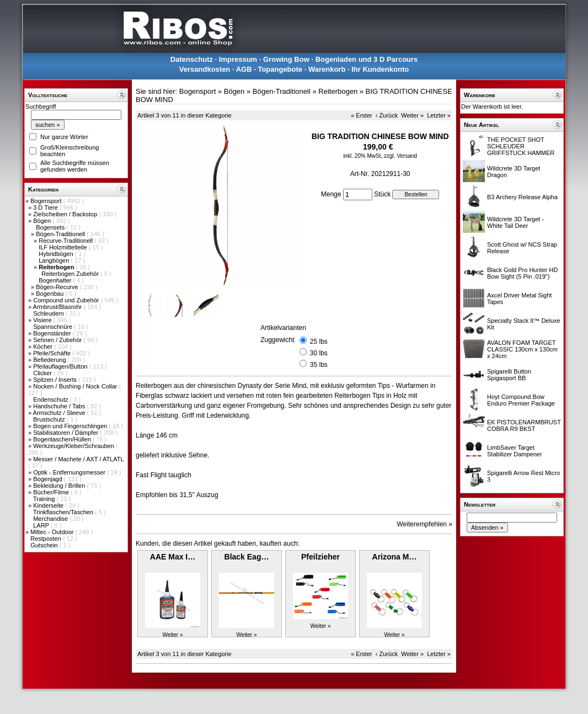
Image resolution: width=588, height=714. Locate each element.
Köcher (44, 347)
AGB (244, 69)
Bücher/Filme (52, 492)
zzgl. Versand (400, 156)
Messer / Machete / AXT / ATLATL (78, 459)
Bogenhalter (56, 280)
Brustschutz (50, 419)
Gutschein (45, 545)
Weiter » (412, 115)
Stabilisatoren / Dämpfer (66, 433)
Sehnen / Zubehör (58, 340)
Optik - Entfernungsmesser (70, 472)
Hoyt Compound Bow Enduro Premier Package (521, 400)
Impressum (238, 59)
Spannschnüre (54, 327)
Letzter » (439, 115)
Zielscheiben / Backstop (66, 214)
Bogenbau (50, 294)
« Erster (362, 115)
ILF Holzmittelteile (63, 247)
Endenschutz (52, 399)
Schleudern (49, 313)
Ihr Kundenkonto (380, 69)
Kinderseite (49, 505)
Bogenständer (53, 333)
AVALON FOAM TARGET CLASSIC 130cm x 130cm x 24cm (522, 349)
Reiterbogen (338, 91)
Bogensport (47, 201)
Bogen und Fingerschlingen (71, 426)
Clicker (43, 373)
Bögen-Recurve (58, 287)
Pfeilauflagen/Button (61, 366)
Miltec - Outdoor (53, 532)
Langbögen (55, 260)
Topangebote (280, 69)
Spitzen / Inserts (56, 380)
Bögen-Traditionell (61, 234)
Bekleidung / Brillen (60, 486)
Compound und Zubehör (67, 300)
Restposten (47, 539)
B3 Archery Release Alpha (522, 197)
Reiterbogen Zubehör (71, 274)
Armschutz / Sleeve (60, 413)
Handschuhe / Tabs (60, 406)
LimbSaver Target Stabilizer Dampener (515, 451)
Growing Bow (286, 59)
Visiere (43, 320)
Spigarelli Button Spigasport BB (509, 375)
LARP (42, 525)
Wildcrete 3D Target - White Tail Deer (515, 222)
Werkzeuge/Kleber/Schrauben (74, 446)
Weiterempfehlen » (425, 524)
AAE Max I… (173, 557)
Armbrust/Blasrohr (58, 307)
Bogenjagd (49, 479)
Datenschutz (192, 59)
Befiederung (50, 360)
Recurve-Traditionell (66, 241)
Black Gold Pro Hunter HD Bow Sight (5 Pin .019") (522, 273)
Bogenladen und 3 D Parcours (367, 59)
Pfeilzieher (320, 557)
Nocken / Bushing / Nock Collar (76, 386)
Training (45, 499)
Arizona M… (395, 557)
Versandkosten (205, 69)
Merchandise (51, 519)
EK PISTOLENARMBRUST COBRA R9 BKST (524, 425)
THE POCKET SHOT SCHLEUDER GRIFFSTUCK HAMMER (521, 146)
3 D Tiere (46, 207)
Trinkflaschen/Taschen (64, 512)
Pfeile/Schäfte (53, 353)
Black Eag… (247, 557)
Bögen (43, 221)
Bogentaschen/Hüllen (63, 439)
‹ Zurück (387, 115)
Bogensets (51, 227)
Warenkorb (327, 69)
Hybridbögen (57, 254)
